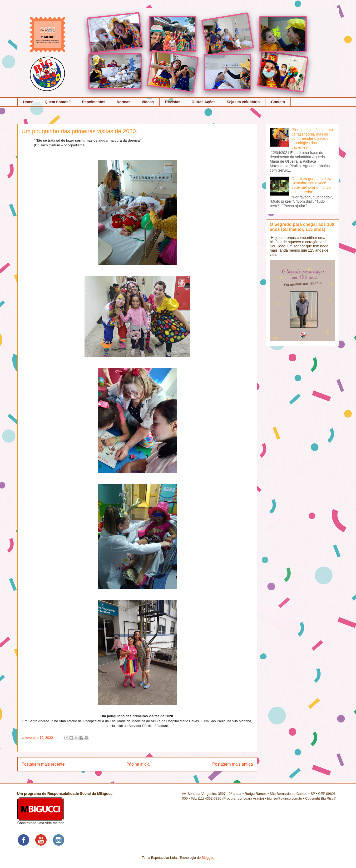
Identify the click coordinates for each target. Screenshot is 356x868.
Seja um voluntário (243, 102)
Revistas (173, 102)
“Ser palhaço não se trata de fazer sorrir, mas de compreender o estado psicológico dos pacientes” (312, 139)
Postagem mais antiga (233, 764)
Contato (278, 102)
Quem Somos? (58, 102)
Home (28, 102)
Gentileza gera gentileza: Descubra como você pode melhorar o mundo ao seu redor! (312, 185)
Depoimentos (94, 102)
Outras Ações (204, 102)
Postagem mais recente (43, 764)
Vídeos (148, 102)
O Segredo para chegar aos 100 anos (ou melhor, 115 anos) (302, 227)
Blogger (207, 858)
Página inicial (139, 764)
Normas (123, 102)
